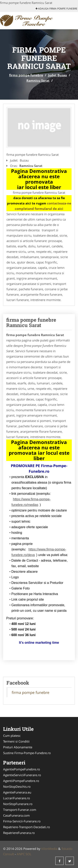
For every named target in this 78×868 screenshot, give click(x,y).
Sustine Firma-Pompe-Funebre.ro (27, 753)
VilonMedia (49, 849)
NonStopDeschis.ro (17, 787)
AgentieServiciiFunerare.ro (22, 775)
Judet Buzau (58, 75)
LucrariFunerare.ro (17, 798)
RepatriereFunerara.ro (19, 833)
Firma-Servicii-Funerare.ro (22, 821)
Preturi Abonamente (18, 747)
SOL (28, 854)
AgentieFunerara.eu (17, 792)
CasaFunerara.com (16, 815)
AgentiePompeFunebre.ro (22, 769)
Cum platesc (12, 736)
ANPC (21, 854)
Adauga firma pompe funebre (56, 9)
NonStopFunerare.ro (18, 804)
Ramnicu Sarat (38, 80)
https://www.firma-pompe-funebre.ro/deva (39, 552)
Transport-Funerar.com (20, 810)
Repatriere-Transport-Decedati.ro (27, 827)
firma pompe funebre (26, 75)
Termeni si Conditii (16, 741)
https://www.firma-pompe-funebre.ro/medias (31, 502)
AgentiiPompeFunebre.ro (21, 781)
